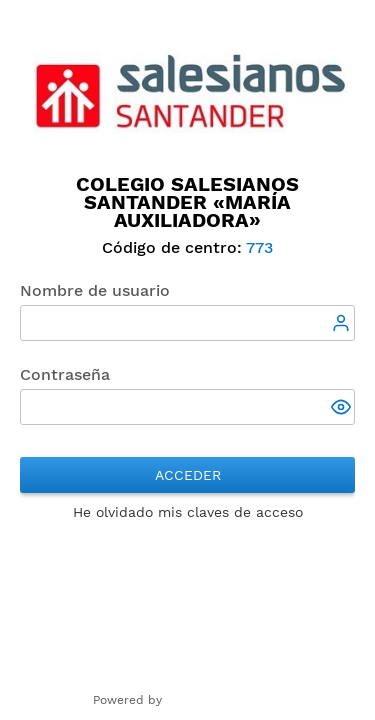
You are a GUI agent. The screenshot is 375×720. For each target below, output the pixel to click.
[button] (343, 409)
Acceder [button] (188, 475)
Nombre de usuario (95, 290)
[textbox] (187, 323)
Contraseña (65, 374)
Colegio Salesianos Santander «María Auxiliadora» (187, 202)
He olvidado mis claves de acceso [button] (188, 512)
